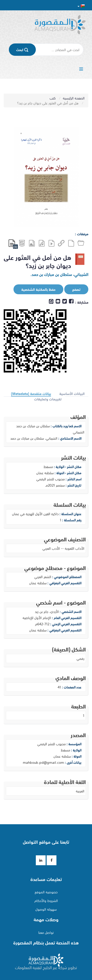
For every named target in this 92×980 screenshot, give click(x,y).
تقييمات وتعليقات (48, 399)
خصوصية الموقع (46, 892)
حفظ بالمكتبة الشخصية (35, 290)
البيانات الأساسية (72, 394)
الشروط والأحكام (46, 901)
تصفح (73, 290)
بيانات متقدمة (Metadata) (31, 394)
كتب (53, 98)
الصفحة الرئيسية (74, 98)
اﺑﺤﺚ (22, 50)
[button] (81, 6)
